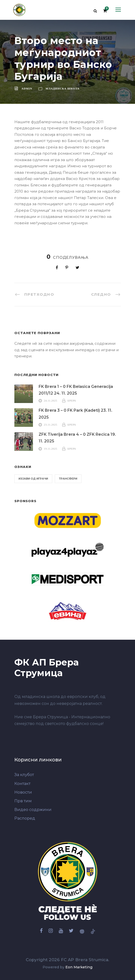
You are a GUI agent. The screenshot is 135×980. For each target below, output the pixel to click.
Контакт (22, 784)
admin (27, 88)
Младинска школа (63, 88)
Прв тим (23, 801)
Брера (72, 401)
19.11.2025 (51, 449)
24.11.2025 (51, 401)
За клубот (24, 775)
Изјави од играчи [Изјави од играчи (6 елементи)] (33, 479)
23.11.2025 (51, 425)
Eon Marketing (79, 967)
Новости (23, 792)
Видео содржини (33, 810)
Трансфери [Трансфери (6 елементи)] (68, 479)
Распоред (25, 818)
